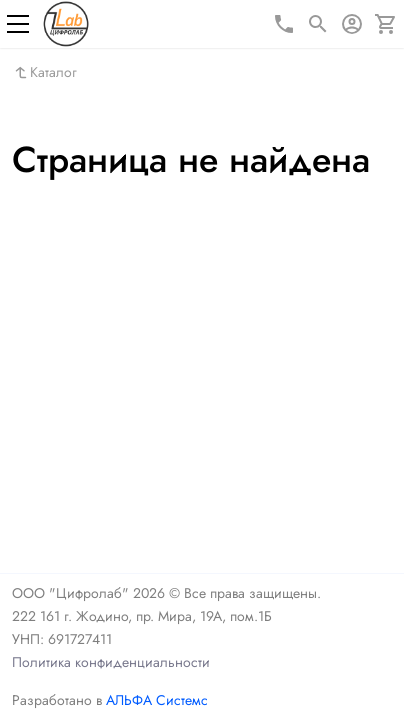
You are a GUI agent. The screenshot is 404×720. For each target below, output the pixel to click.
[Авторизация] (352, 24)
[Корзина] (386, 24)
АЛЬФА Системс (155, 700)
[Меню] (18, 24)
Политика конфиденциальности (111, 662)
